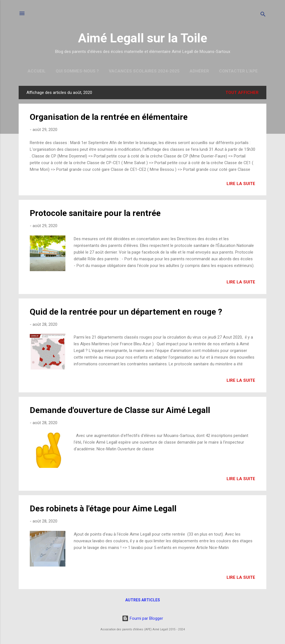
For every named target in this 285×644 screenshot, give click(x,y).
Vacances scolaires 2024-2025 (144, 71)
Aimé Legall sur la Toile (142, 38)
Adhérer (199, 71)
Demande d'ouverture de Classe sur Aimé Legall (120, 410)
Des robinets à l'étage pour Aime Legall (103, 508)
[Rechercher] (263, 15)
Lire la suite (241, 184)
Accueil (37, 71)
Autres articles (143, 600)
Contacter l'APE (238, 71)
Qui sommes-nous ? (77, 71)
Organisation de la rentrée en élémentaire (109, 117)
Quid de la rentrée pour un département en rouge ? (126, 312)
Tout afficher (242, 93)
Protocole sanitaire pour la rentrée (95, 213)
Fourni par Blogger (142, 618)
